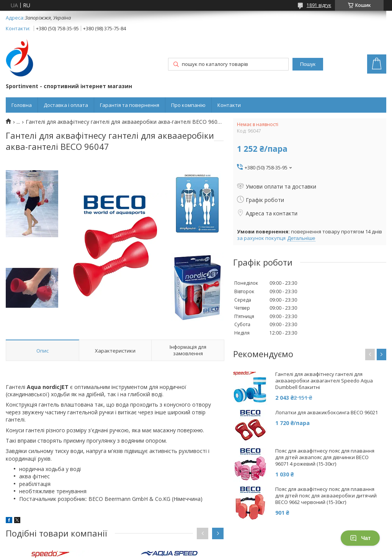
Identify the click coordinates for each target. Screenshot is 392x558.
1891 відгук (319, 5)
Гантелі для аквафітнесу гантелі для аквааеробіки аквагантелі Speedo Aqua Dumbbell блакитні (324, 381)
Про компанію (188, 105)
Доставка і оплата (66, 105)
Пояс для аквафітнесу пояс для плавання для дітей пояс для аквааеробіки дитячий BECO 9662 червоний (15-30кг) (326, 496)
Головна (22, 105)
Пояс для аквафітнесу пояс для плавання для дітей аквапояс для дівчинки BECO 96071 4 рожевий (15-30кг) (325, 457)
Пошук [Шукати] (308, 64)
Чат (360, 538)
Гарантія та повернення (130, 105)
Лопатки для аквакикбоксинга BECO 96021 (327, 413)
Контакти (229, 105)
